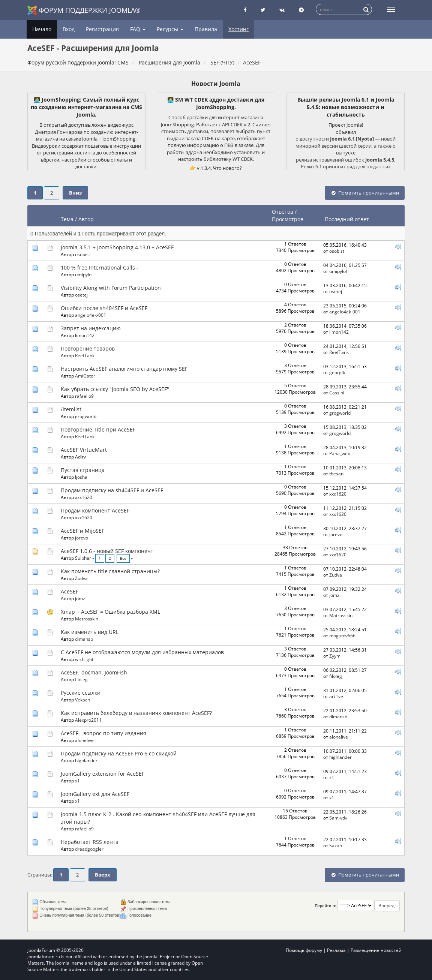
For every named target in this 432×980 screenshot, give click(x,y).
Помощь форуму (304, 950)
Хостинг (238, 29)
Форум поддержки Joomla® (84, 10)
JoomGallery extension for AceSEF (103, 774)
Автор (86, 219)
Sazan (336, 845)
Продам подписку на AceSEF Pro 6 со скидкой (119, 753)
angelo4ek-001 (91, 315)
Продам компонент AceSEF (95, 510)
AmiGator (85, 376)
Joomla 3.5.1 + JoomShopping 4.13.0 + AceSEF (117, 247)
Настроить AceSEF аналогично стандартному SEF (124, 369)
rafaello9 (84, 396)
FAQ (138, 29)
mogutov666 (342, 635)
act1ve (336, 696)
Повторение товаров (88, 348)
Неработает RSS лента (90, 842)
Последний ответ (348, 219)
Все (123, 558)
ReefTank (85, 355)
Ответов (283, 212)
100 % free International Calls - (100, 267)
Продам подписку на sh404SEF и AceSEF (112, 490)
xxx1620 (84, 497)
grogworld (86, 416)
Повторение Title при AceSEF (98, 429)
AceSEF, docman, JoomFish (94, 672)
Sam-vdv (338, 818)
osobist (82, 254)
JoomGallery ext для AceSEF (95, 794)
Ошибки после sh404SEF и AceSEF (104, 308)
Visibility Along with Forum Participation (111, 288)
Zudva (81, 578)
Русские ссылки (81, 693)
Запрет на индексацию (91, 328)
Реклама (336, 950)
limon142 (85, 335)
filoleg (81, 679)
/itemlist (71, 409)
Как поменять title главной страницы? (110, 571)
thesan (336, 474)
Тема (67, 219)
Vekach (82, 700)
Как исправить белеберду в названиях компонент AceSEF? (136, 713)
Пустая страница (83, 470)
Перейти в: (325, 906)
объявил (346, 132)
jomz (80, 598)
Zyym (335, 656)
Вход (69, 29)
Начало (42, 29)
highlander (86, 760)
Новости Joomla (216, 84)
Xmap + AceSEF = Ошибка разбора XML (110, 612)
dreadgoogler (89, 849)
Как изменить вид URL (90, 632)
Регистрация (102, 29)
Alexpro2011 (88, 720)
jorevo (82, 538)
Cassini (337, 393)
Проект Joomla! (346, 125)
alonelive (84, 740)
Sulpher (83, 558)
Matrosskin (87, 619)
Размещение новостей (376, 950)
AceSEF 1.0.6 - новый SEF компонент (107, 551)
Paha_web (340, 453)
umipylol (84, 274)
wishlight (84, 659)
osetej (81, 295)
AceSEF (70, 591)
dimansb (84, 639)
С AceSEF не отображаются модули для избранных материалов (142, 652)
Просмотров (288, 219)
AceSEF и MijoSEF (82, 531)
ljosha (81, 477)
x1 (77, 781)
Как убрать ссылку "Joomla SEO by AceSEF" (115, 389)
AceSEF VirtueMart (84, 450)
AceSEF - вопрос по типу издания (103, 733)
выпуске (346, 153)
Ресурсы (170, 29)
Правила (206, 29)
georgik (337, 372)
